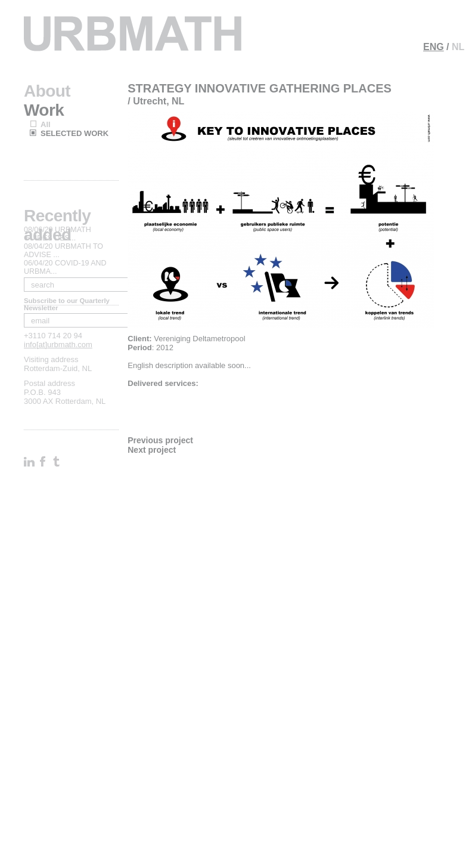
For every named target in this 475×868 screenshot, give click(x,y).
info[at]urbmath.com (58, 345)
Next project (152, 450)
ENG (434, 47)
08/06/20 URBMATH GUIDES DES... (58, 234)
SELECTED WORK (74, 133)
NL (458, 47)
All (46, 124)
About (47, 91)
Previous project (160, 440)
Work (44, 110)
